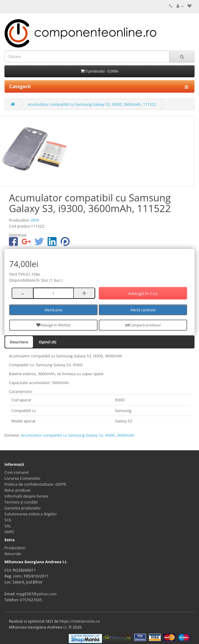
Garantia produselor (23, 508)
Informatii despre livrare (26, 496)
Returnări (13, 554)
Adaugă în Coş (143, 293)
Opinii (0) (48, 342)
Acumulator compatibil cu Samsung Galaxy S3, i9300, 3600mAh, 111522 (92, 104)
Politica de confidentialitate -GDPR (35, 484)
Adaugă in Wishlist (54, 325)
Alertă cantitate (143, 310)
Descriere (19, 342)
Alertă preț (54, 310)
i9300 (110, 435)
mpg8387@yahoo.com (36, 594)
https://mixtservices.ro (80, 621)
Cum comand (17, 472)
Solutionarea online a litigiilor (31, 514)
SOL (8, 520)
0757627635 (31, 600)
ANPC (10, 532)
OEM (34, 220)
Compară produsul (143, 325)
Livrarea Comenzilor (22, 478)
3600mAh (126, 435)
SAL (8, 526)
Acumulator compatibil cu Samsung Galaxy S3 (62, 435)
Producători (15, 548)
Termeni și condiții (21, 502)
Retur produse (17, 490)
